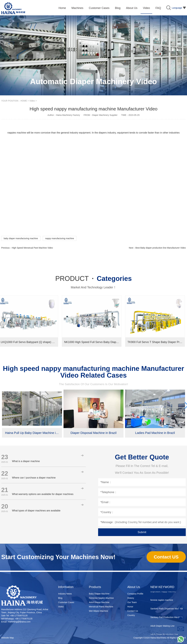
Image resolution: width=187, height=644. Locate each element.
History (131, 598)
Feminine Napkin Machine (101, 598)
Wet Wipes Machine (98, 611)
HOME (24, 101)
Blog (60, 598)
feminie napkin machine (162, 601)
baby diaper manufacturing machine (21, 238)
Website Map (7, 638)
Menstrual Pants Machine (101, 607)
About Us (134, 587)
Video (32, 101)
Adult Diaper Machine (99, 602)
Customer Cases (66, 602)
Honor (130, 607)
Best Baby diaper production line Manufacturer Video (161, 248)
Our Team (132, 602)
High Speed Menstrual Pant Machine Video (32, 248)
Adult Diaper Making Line (162, 626)
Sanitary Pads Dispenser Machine (167, 609)
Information (66, 587)
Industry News (65, 594)
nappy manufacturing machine (60, 238)
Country (131, 615)
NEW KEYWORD (162, 587)
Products (95, 587)
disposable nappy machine (163, 592)
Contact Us (133, 611)
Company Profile (135, 594)
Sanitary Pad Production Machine (166, 618)
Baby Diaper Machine (99, 594)
